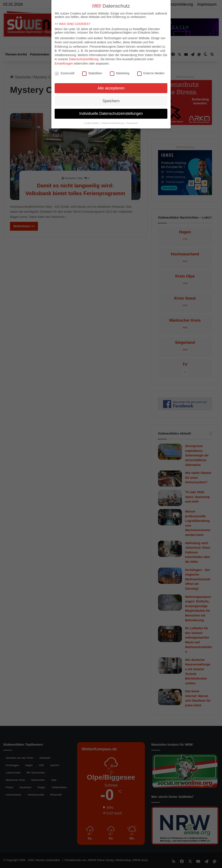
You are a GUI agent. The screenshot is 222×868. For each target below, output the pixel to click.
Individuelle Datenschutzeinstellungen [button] (111, 114)
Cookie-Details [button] (92, 123)
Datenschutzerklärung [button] (113, 123)
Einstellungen (64, 63)
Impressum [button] (132, 123)
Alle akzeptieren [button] (111, 88)
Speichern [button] (111, 101)
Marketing (120, 73)
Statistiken (92, 73)
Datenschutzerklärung (84, 59)
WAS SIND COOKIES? (75, 24)
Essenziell (64, 73)
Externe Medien (151, 73)
